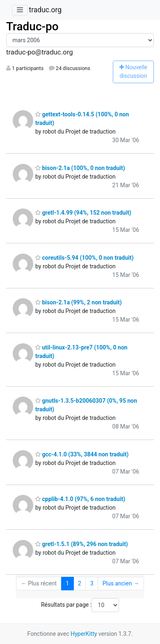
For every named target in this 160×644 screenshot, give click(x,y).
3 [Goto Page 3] (92, 583)
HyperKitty (84, 634)
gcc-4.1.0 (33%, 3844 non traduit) (82, 454)
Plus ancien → (121, 583)
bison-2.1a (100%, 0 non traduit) (80, 168)
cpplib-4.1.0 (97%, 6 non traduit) (80, 499)
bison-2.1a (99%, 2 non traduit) (79, 302)
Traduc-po (32, 26)
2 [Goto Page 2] (80, 583)
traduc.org (45, 10)
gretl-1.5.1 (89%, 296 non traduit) (82, 544)
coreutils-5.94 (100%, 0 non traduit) (85, 258)
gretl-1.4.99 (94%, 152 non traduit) (83, 213)
